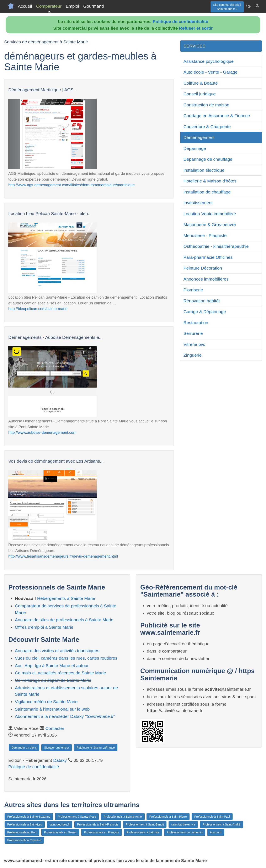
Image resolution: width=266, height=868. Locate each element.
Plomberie (193, 290)
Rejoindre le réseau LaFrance (96, 748)
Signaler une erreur (57, 748)
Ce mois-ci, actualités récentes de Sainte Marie (61, 673)
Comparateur (49, 6)
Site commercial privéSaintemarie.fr (227, 7)
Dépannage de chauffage (208, 159)
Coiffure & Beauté (201, 83)
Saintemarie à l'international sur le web (52, 709)
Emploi (72, 6)
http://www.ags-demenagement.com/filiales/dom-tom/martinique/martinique (71, 185)
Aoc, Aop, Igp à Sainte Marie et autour (52, 666)
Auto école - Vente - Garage (211, 72)
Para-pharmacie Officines (208, 257)
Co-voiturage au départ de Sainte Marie (53, 680)
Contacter (55, 728)
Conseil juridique (200, 94)
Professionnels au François (102, 832)
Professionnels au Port (22, 832)
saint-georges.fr (60, 824)
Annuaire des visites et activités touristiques (57, 651)
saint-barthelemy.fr (183, 824)
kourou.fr (216, 832)
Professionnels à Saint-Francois (98, 824)
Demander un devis (24, 748)
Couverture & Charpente (207, 127)
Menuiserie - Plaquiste (205, 235)
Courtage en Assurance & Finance (217, 116)
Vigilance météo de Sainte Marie (46, 702)
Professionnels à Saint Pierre (168, 817)
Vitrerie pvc (194, 344)
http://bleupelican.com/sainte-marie (38, 309)
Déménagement (199, 137)
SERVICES (195, 46)
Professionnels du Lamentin (185, 832)
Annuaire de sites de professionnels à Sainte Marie (64, 620)
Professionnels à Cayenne (24, 840)
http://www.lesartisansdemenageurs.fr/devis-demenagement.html (63, 556)
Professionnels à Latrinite (143, 832)
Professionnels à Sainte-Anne (123, 817)
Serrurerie (193, 333)
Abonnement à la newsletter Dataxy (65, 716)
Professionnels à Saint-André (221, 824)
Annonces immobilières (206, 279)
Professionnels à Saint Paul (212, 817)
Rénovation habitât (202, 301)
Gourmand (93, 6)
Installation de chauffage (207, 192)
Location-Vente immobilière (210, 214)
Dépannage (195, 148)
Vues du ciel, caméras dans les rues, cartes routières (66, 658)
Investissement (198, 203)
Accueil (25, 6)
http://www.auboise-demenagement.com (42, 432)
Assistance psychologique (209, 61)
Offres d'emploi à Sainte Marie (44, 627)
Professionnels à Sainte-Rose (77, 817)
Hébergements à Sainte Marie (66, 598)
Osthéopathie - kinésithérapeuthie (216, 246)
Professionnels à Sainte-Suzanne (29, 817)
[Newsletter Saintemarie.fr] (248, 6)
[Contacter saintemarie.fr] (257, 6)
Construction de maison (206, 105)
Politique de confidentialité (180, 21)
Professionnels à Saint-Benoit (145, 824)
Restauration (196, 323)
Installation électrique (204, 170)
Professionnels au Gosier (60, 832)
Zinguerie (193, 355)
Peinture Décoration (203, 268)
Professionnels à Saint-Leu (25, 824)
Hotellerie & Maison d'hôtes (210, 181)
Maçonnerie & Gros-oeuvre (210, 224)
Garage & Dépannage (205, 312)
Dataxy (60, 760)
